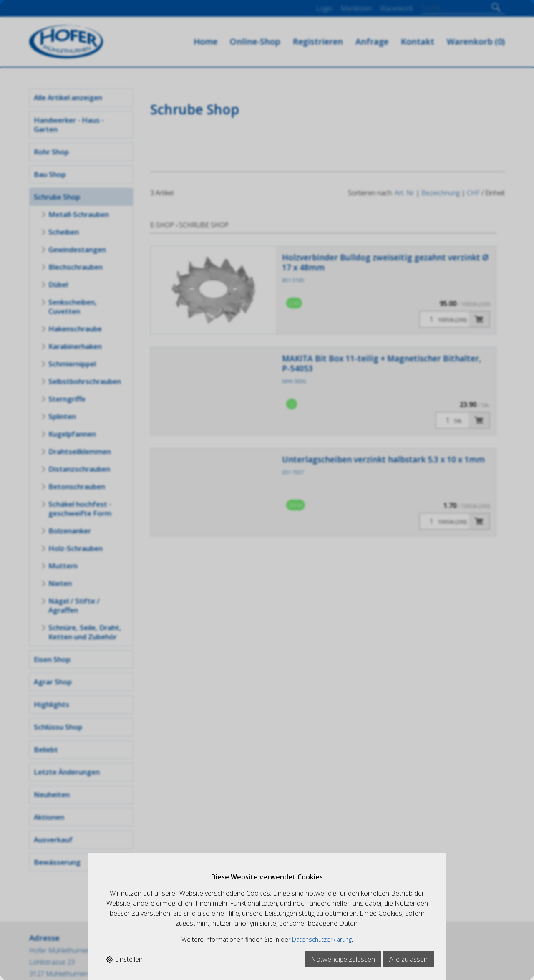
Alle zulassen (408, 959)
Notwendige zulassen (343, 959)
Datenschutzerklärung (322, 939)
